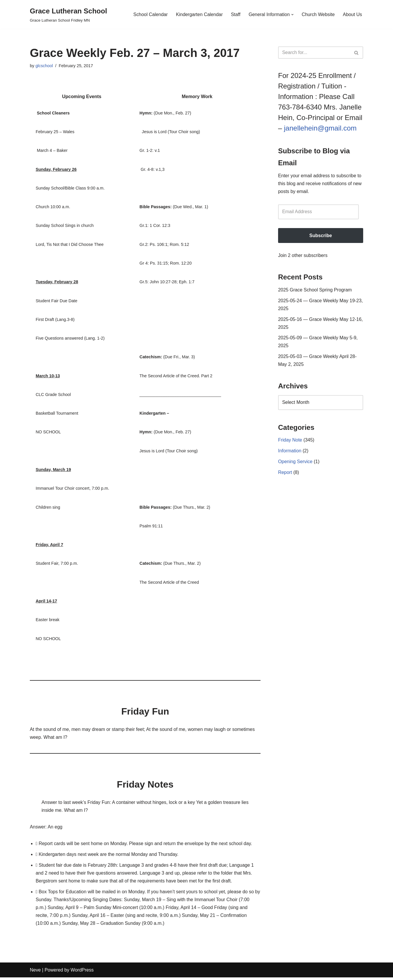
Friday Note (290, 442)
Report (285, 474)
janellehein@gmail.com (320, 128)
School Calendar (149, 14)
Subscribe (321, 236)
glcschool (44, 66)
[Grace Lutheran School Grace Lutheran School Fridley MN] (68, 14)
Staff (235, 14)
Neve (35, 973)
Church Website (318, 14)
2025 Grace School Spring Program (315, 290)
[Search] (314, 53)
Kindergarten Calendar (199, 14)
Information (290, 452)
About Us (352, 14)
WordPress (82, 973)
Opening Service (295, 463)
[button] (292, 15)
